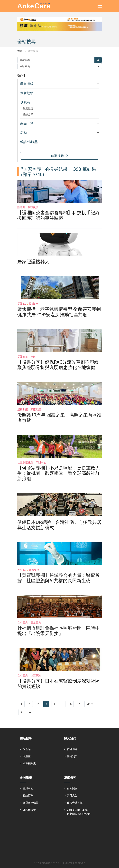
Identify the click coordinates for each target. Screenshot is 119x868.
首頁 (20, 51)
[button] (60, 84)
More (90, 704)
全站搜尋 (33, 51)
